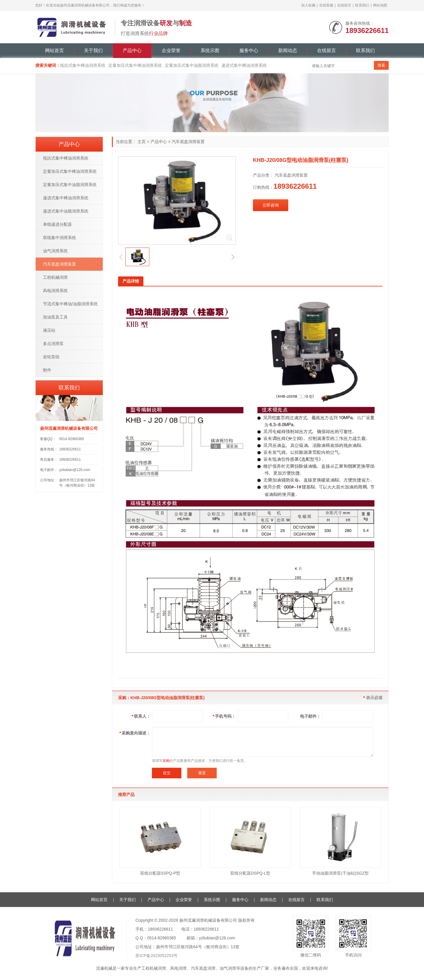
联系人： (141, 716)
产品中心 (132, 50)
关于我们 (93, 50)
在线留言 (344, 5)
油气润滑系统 (55, 251)
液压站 (49, 330)
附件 (47, 370)
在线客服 (326, 5)
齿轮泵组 (51, 357)
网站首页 (54, 50)
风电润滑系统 (55, 291)
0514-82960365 (72, 439)
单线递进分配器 (57, 224)
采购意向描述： (135, 733)
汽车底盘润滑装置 (188, 142)
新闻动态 (288, 50)
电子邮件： (310, 716)
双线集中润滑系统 (59, 238)
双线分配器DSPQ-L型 (250, 873)
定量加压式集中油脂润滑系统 (192, 65)
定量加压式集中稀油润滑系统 (135, 65)
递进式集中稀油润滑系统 (244, 65)
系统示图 (210, 50)
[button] (121, 257)
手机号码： (224, 716)
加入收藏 (308, 5)
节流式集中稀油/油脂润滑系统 (70, 304)
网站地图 (380, 5)
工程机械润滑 (55, 277)
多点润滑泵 (53, 344)
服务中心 (249, 50)
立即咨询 (271, 205)
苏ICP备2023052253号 (156, 956)
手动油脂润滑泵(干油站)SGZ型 (340, 873)
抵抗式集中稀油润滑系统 (83, 65)
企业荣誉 (171, 50)
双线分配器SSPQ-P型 (160, 873)
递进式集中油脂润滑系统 (66, 211)
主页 (142, 142)
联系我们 (362, 5)
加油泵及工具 (55, 317)
